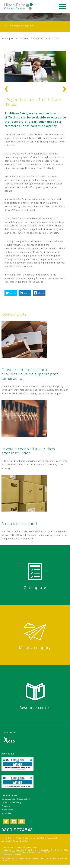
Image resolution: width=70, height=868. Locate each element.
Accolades (6, 813)
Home (5, 38)
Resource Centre (9, 795)
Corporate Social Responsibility (16, 799)
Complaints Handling (11, 802)
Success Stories (20, 38)
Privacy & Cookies (24, 838)
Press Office (7, 810)
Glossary (6, 806)
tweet (13, 293)
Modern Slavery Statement (45, 838)
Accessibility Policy (10, 841)
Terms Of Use (8, 838)
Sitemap (24, 841)
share (27, 293)
